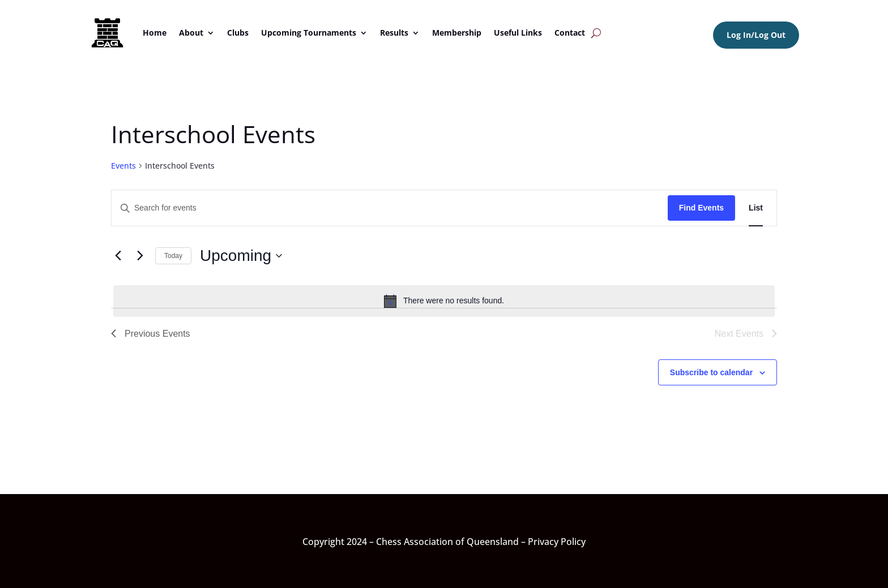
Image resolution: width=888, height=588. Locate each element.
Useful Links (518, 33)
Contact (570, 33)
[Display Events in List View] (756, 208)
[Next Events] (140, 256)
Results (394, 33)
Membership (457, 33)
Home (155, 33)
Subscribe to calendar (711, 372)
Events (123, 166)
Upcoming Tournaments (309, 33)
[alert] (444, 301)
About (191, 33)
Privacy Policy (557, 542)
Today (173, 256)
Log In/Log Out (756, 35)
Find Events (701, 208)
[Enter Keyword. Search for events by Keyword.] (390, 208)
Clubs (238, 33)
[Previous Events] (118, 256)
